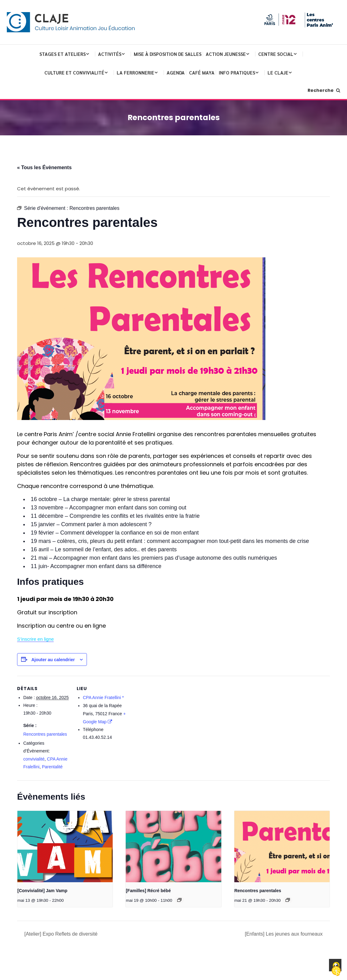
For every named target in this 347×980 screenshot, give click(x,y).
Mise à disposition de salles (168, 54)
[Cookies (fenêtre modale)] (336, 969)
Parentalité (52, 767)
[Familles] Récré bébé (148, 891)
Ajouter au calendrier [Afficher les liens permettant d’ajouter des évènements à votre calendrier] (53, 660)
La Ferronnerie (135, 72)
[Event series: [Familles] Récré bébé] (179, 900)
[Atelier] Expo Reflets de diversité (60, 934)
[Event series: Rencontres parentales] (288, 900)
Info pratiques (237, 72)
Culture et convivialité (74, 72)
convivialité (34, 759)
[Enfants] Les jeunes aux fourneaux (284, 934)
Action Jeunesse (226, 54)
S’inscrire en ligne (35, 639)
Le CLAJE (278, 72)
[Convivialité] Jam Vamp (42, 891)
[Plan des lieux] (169, 719)
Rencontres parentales (45, 734)
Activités (110, 54)
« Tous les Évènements (44, 167)
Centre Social (276, 54)
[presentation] (65, 847)
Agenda (176, 72)
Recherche (324, 90)
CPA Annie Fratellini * (103, 698)
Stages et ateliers (63, 54)
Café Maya (202, 72)
